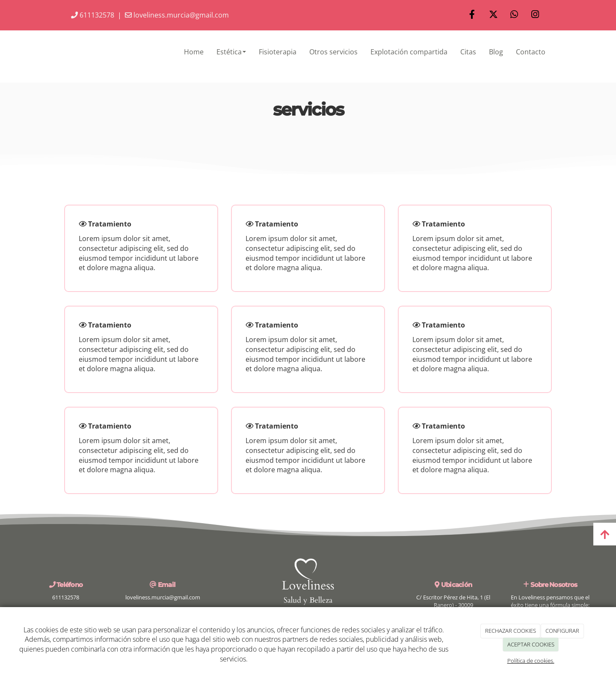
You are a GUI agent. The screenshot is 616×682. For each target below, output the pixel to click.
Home (194, 52)
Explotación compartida (409, 52)
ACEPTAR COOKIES (531, 644)
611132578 (93, 15)
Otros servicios (333, 52)
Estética (231, 52)
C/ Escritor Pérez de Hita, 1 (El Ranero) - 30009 (453, 601)
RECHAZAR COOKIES (511, 631)
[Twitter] (493, 15)
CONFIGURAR (562, 631)
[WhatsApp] (514, 15)
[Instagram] (535, 15)
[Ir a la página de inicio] (56, 52)
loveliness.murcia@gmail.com (177, 15)
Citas (468, 52)
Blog (496, 52)
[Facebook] (472, 15)
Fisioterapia (278, 52)
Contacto (531, 52)
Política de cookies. (531, 661)
